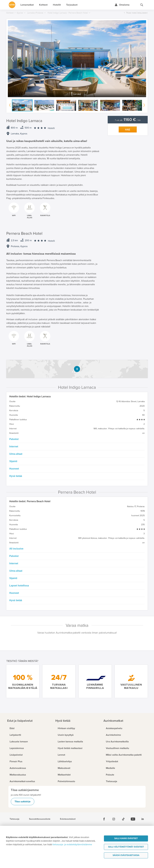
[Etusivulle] (12, 5)
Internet (14, 447)
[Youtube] (133, 819)
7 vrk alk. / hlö (128, 120)
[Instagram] (114, 819)
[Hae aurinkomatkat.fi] (142, 5)
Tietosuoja (15, 819)
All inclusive (16, 549)
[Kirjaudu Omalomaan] (122, 5)
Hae (128, 130)
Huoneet (14, 469)
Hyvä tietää (16, 476)
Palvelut (14, 439)
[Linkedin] (143, 819)
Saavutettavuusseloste (40, 819)
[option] (77, 59)
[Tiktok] (123, 819)
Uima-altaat (16, 454)
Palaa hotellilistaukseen (137, 13)
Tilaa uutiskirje (23, 802)
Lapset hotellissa (19, 586)
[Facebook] (104, 819)
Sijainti (13, 461)
